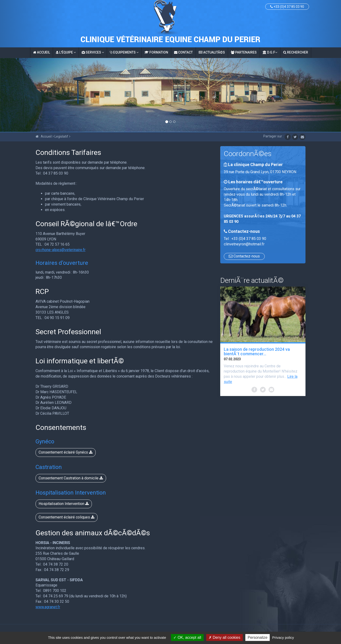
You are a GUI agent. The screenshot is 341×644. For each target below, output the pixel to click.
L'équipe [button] (66, 52)
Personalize (258, 637)
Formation (156, 52)
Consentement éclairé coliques (67, 517)
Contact (183, 52)
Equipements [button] (124, 52)
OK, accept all (187, 637)
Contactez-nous (244, 256)
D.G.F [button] (270, 52)
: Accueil (44, 136)
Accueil (42, 52)
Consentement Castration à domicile (71, 478)
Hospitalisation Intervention (64, 504)
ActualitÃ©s (212, 52)
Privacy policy (283, 637)
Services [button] (93, 52)
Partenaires (244, 52)
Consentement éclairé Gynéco (66, 452)
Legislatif (60, 136)
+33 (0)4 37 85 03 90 (287, 7)
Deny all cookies (224, 637)
